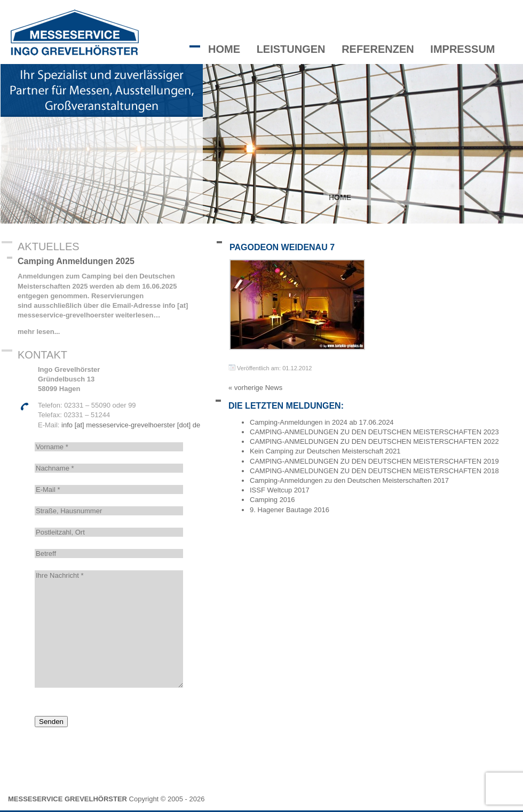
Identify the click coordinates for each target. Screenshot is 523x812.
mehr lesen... (39, 332)
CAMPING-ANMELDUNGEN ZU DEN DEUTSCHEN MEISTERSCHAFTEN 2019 (374, 461)
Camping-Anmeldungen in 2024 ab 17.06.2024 (322, 422)
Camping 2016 (272, 500)
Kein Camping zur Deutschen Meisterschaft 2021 (325, 451)
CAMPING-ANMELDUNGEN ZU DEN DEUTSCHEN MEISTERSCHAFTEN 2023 (374, 432)
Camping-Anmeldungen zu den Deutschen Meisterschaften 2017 (349, 480)
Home (224, 49)
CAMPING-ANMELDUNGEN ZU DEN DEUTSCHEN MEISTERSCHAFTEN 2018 (374, 471)
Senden (51, 722)
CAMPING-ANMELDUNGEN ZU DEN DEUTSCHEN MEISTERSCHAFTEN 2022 (374, 441)
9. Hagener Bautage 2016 (290, 510)
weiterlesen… (137, 315)
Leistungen (291, 49)
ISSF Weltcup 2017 (280, 490)
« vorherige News (255, 388)
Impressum (462, 49)
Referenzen (378, 49)
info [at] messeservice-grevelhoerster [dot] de (131, 425)
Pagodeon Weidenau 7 (282, 247)
